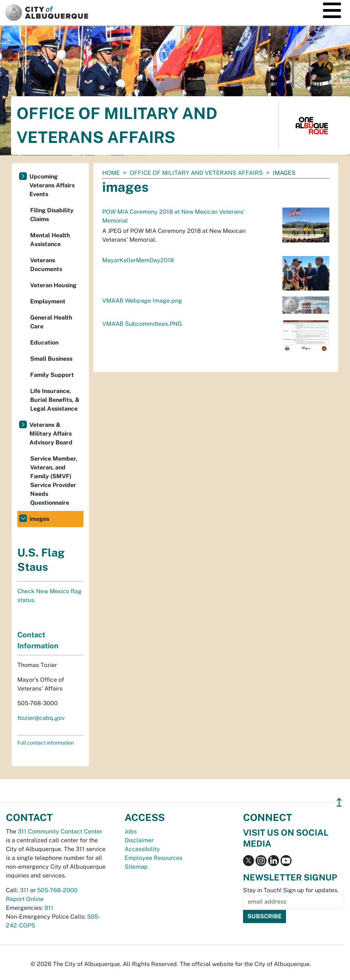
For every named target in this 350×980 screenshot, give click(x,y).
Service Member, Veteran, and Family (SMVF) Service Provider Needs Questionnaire (54, 481)
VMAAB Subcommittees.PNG (142, 324)
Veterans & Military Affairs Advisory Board (51, 434)
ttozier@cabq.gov (41, 718)
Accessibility (142, 849)
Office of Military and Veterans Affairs (196, 173)
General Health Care (51, 322)
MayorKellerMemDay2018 (138, 260)
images (39, 519)
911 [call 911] (49, 908)
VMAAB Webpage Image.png (142, 301)
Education (44, 343)
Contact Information (38, 640)
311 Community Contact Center (60, 831)
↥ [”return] (339, 802)
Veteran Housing (53, 285)
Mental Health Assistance (50, 240)
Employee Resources (153, 858)
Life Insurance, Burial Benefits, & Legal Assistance (55, 400)
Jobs (131, 831)
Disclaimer (139, 840)
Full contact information (46, 743)
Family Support (52, 375)
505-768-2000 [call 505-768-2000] (57, 890)
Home (111, 173)
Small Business (51, 359)
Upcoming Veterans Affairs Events (52, 185)
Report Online (25, 899)
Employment (48, 301)
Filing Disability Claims (52, 215)
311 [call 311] (24, 890)
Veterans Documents (46, 265)
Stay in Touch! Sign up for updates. (291, 890)
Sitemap (136, 867)
